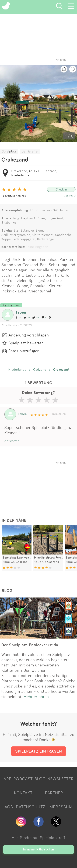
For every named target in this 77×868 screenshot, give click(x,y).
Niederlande (17, 369)
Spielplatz (9, 151)
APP (8, 779)
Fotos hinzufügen (24, 351)
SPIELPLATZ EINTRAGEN (39, 751)
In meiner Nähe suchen (38, 849)
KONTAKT (23, 793)
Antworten (12, 441)
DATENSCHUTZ (31, 807)
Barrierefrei (30, 151)
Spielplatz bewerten (26, 343)
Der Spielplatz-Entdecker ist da (30, 645)
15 (27, 317)
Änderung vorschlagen (29, 335)
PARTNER (54, 793)
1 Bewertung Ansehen (14, 196)
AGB (9, 807)
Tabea (21, 312)
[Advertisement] (40, 486)
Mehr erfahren (36, 696)
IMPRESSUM (60, 807)
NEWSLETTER (61, 779)
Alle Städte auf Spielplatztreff (38, 837)
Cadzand (40, 369)
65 (36, 317)
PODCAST (23, 779)
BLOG (40, 779)
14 (18, 317)
